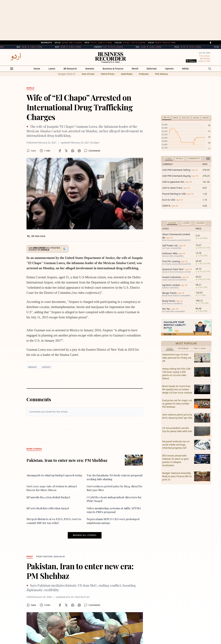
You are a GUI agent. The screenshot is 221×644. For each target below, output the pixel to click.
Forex (169, 159)
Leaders (200, 223)
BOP (67, 47)
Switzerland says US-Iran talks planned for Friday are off (177, 358)
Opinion (169, 69)
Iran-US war (88, 74)
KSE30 (196, 118)
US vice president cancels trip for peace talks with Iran (177, 430)
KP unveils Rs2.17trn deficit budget (48, 497)
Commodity (194, 159)
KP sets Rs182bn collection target (48, 508)
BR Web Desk (38, 236)
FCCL (187, 47)
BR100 (167, 118)
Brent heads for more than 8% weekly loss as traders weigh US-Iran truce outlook (177, 389)
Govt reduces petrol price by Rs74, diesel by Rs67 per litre (177, 416)
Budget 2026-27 (67, 74)
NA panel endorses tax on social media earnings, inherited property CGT (176, 445)
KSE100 (186, 118)
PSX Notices (161, 74)
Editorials (152, 69)
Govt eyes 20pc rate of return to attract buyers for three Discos (52, 488)
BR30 (176, 118)
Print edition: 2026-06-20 (51, 557)
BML (28, 47)
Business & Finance (113, 69)
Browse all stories (85, 535)
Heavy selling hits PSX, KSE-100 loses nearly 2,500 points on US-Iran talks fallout (177, 374)
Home (37, 69)
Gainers (172, 223)
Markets (90, 69)
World (135, 69)
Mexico (32, 367)
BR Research (70, 69)
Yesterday (183, 348)
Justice (46, 367)
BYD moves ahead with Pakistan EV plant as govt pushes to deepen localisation (176, 460)
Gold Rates (127, 74)
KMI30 (206, 118)
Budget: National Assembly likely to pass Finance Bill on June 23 (177, 476)
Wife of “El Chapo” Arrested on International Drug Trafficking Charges (80, 107)
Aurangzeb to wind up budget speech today (54, 475)
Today (170, 348)
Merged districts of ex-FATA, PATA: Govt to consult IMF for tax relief (54, 521)
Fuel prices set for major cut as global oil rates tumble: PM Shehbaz (177, 404)
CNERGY (108, 47)
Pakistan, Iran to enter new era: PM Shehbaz (67, 460)
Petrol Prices (108, 74)
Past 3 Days (200, 348)
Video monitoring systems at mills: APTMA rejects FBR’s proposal (114, 510)
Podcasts (144, 74)
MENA (186, 69)
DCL (148, 47)
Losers (186, 223)
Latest (52, 69)
